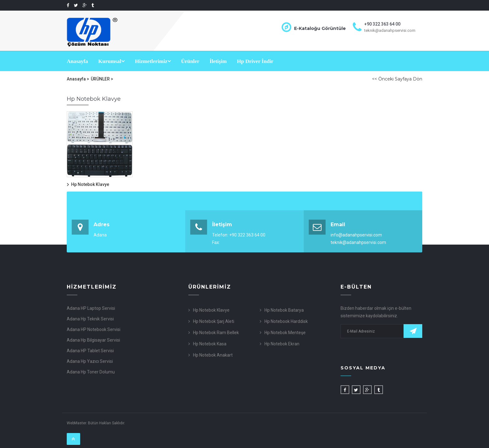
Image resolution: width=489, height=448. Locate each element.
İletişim (218, 61)
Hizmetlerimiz (153, 61)
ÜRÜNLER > (102, 79)
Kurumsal (111, 61)
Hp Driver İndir (255, 61)
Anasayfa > (78, 79)
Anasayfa (77, 61)
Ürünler (190, 61)
